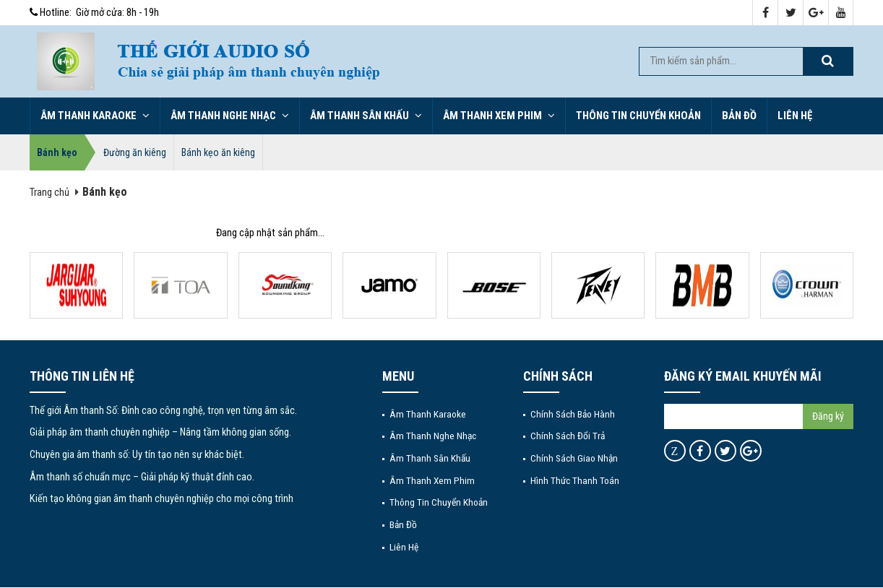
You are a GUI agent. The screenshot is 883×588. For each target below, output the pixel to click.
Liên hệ (795, 116)
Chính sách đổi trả (568, 436)
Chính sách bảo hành (573, 414)
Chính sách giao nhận (574, 458)
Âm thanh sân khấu (366, 116)
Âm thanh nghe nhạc (230, 116)
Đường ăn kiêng (135, 152)
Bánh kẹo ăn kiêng (218, 152)
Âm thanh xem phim (499, 116)
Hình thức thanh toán (575, 480)
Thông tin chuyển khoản (638, 116)
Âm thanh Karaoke (95, 116)
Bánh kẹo (57, 152)
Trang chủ (49, 193)
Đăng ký (828, 416)
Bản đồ (739, 116)
